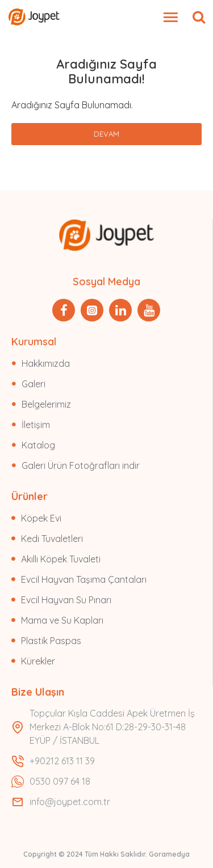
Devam (106, 134)
